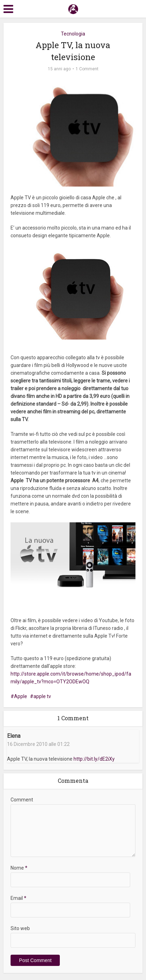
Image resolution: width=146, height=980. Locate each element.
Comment (22, 800)
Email (18, 898)
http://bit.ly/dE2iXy (94, 759)
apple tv (42, 696)
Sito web (20, 928)
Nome (19, 868)
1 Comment (87, 69)
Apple (21, 696)
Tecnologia (73, 34)
